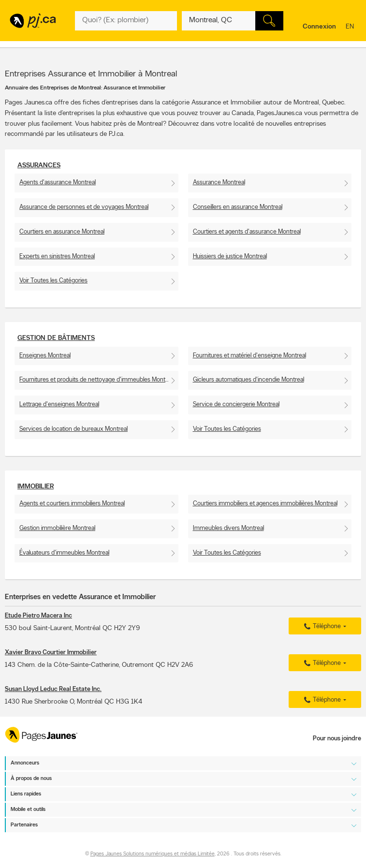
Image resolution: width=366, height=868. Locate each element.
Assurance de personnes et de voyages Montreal (84, 207)
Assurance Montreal (219, 183)
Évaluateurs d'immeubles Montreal (64, 553)
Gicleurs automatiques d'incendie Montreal (249, 380)
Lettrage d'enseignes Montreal (59, 405)
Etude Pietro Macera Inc (38, 616)
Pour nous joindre (337, 739)
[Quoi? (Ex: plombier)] (126, 21)
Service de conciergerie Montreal (236, 405)
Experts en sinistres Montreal (57, 257)
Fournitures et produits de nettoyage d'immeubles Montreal (97, 380)
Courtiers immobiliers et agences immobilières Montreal (265, 504)
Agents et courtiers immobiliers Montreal (72, 504)
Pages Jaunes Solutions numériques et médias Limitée (153, 855)
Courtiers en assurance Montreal (62, 232)
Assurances (39, 166)
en (351, 27)
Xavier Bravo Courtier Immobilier (51, 653)
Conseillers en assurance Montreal (238, 207)
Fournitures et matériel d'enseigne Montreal (249, 356)
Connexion (319, 27)
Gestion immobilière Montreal (57, 528)
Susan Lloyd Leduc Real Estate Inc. (53, 689)
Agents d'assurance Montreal (58, 183)
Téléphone (321, 627)
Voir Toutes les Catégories (53, 281)
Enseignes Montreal (45, 356)
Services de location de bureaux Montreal (73, 429)
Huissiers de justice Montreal (230, 257)
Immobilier (36, 487)
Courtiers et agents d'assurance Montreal (247, 232)
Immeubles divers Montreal (228, 528)
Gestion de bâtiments (56, 338)
